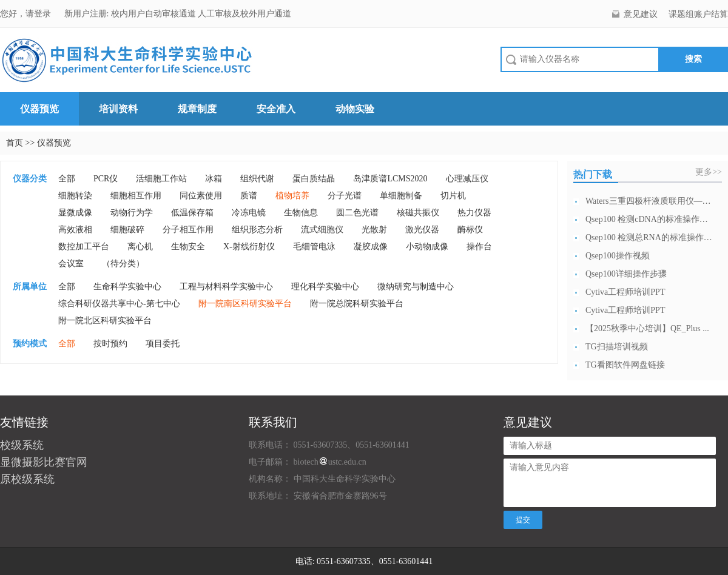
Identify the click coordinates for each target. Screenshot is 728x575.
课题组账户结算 (698, 14)
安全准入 (276, 109)
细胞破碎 (127, 230)
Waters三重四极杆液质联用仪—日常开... (649, 201)
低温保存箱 (192, 213)
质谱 (249, 196)
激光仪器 (422, 230)
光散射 (374, 230)
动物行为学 (132, 213)
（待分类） (123, 264)
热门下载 (593, 174)
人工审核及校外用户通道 (244, 14)
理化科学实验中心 (325, 287)
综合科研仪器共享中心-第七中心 (119, 304)
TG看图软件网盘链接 (625, 365)
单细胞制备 (401, 196)
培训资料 (118, 109)
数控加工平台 (84, 247)
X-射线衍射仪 (249, 247)
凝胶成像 (371, 247)
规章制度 (197, 109)
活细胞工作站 (161, 179)
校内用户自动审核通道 (155, 14)
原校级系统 (27, 479)
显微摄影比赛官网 (44, 462)
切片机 (453, 196)
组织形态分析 (257, 230)
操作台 (479, 247)
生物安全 (188, 247)
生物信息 (301, 213)
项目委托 (163, 344)
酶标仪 (470, 230)
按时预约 (110, 344)
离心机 (140, 247)
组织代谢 (257, 179)
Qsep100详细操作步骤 (626, 274)
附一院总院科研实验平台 (357, 304)
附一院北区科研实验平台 (105, 321)
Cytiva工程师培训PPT (625, 292)
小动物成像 (427, 247)
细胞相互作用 (136, 196)
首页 (15, 143)
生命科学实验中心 (127, 287)
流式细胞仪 (322, 230)
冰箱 (214, 179)
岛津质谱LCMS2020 (390, 179)
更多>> (709, 172)
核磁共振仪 (418, 213)
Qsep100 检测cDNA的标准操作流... (649, 219)
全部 (67, 179)
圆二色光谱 (357, 213)
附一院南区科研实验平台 (245, 304)
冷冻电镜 (249, 213)
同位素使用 (201, 196)
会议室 (71, 264)
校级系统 (22, 445)
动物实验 (355, 109)
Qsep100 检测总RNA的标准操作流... (649, 237)
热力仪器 (474, 213)
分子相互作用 (188, 230)
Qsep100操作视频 (618, 256)
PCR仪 (106, 179)
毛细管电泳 (314, 247)
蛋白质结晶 (314, 179)
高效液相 (75, 230)
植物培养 (292, 196)
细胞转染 (75, 196)
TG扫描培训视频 (617, 347)
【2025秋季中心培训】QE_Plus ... (647, 328)
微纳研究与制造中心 (416, 287)
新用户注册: (87, 14)
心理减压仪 (467, 179)
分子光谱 (345, 196)
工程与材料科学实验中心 (226, 287)
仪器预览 (39, 109)
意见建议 (641, 14)
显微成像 (75, 213)
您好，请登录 (27, 14)
